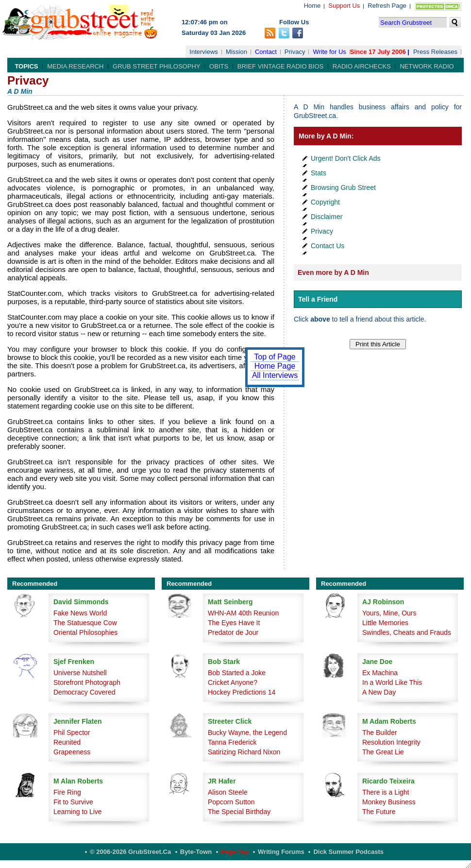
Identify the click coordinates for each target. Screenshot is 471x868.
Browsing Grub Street (343, 187)
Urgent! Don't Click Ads (346, 158)
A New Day (379, 692)
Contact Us (328, 246)
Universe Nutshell (80, 673)
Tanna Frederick (232, 742)
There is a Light (386, 792)
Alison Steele (228, 792)
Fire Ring (67, 792)
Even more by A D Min (333, 272)
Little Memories (385, 623)
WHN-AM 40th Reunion (243, 613)
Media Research (75, 66)
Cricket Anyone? (233, 682)
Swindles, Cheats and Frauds (407, 632)
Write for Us (329, 52)
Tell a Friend (318, 299)
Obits (219, 66)
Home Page (275, 366)
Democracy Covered (84, 692)
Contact (266, 52)
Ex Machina (380, 673)
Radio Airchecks (362, 66)
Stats (319, 173)
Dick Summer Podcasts (348, 852)
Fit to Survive (73, 802)
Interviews (204, 52)
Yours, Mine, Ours (389, 613)
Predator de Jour (233, 632)
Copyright (325, 202)
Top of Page (275, 357)
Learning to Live (78, 812)
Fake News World (80, 613)
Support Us (344, 6)
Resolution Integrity (391, 742)
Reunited (67, 742)
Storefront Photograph (87, 682)
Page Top (235, 852)
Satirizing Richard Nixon (244, 752)
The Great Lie (383, 752)
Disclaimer (327, 217)
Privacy (295, 52)
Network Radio (427, 66)
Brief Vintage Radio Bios (280, 66)
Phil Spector (72, 732)
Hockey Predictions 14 (242, 692)
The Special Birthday (239, 812)
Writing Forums (281, 852)
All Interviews (275, 375)
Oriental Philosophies (85, 632)
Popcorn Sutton (231, 802)
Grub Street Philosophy (156, 66)
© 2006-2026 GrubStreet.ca (130, 852)
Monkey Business (389, 802)
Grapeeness (72, 752)
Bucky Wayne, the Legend (247, 732)
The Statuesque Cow (85, 623)
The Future (379, 812)
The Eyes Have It (234, 623)
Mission (236, 52)
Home (312, 6)
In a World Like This (392, 682)
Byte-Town (196, 852)
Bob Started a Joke (237, 673)
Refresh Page (387, 6)
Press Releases (435, 52)
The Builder (380, 732)
